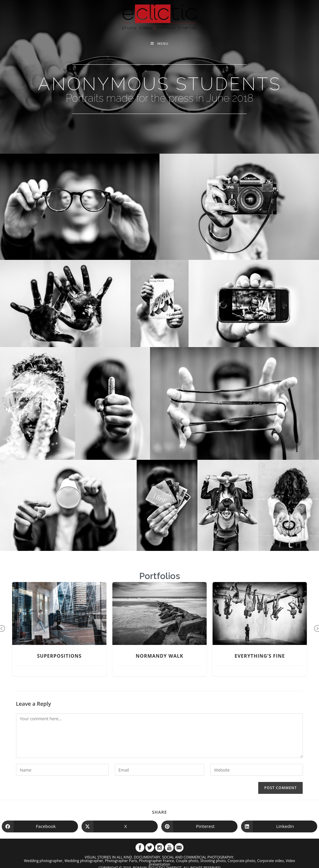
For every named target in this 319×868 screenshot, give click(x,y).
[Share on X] (120, 826)
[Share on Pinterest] (199, 826)
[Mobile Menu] (159, 44)
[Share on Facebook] (40, 826)
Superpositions (59, 656)
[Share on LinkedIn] (279, 826)
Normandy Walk (160, 656)
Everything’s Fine (260, 656)
